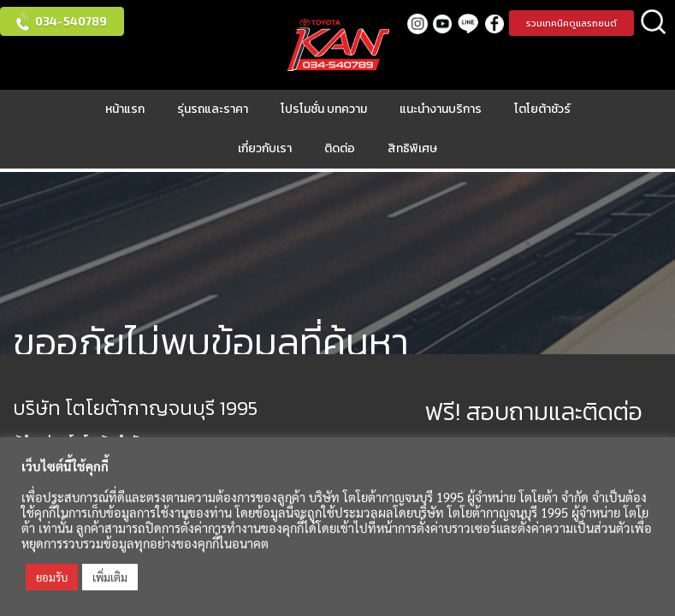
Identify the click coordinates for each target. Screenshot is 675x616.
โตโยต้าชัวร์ (542, 109)
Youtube (443, 24)
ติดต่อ (340, 148)
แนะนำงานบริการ (441, 109)
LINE (468, 24)
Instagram (417, 24)
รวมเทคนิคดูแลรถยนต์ (571, 23)
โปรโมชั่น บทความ (324, 109)
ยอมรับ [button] (52, 577)
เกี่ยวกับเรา (265, 148)
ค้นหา (654, 23)
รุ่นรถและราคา (213, 109)
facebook (494, 24)
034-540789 (71, 21)
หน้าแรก (125, 109)
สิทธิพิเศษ (412, 148)
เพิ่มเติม (110, 577)
